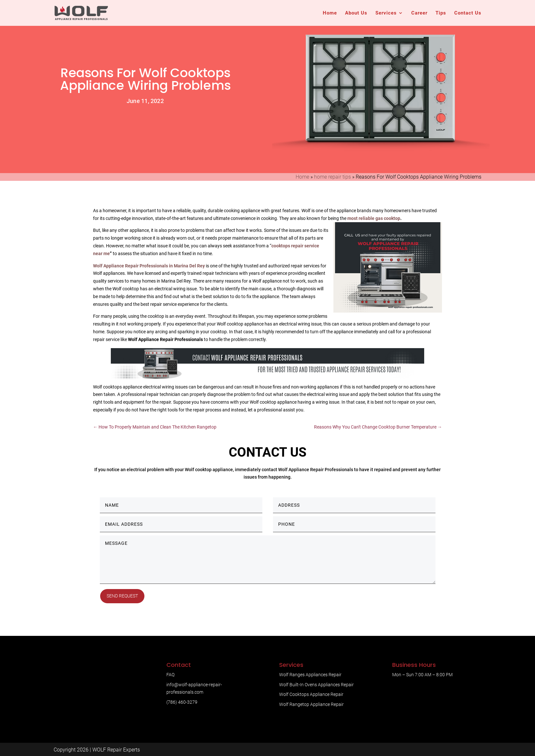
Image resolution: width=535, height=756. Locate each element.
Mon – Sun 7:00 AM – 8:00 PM (422, 675)
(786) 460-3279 (182, 702)
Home (330, 13)
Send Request (122, 596)
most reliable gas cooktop (374, 218)
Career (419, 13)
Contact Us (468, 13)
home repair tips (332, 177)
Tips (441, 13)
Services (386, 13)
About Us (356, 13)
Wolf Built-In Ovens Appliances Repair (316, 685)
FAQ (170, 675)
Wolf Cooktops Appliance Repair (311, 694)
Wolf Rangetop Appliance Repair (311, 704)
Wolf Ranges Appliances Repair (310, 675)
